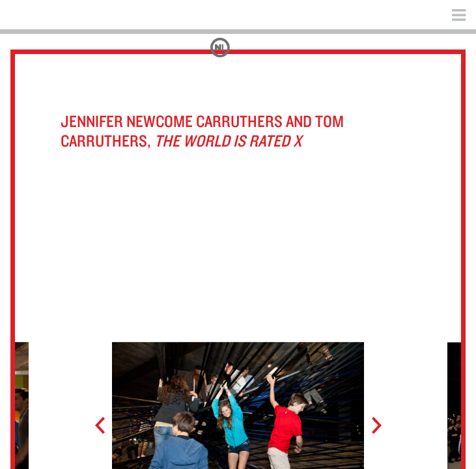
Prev (106, 426)
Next (370, 426)
